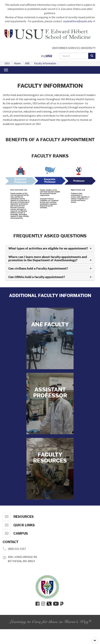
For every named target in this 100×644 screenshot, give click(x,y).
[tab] (50, 249)
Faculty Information (45, 63)
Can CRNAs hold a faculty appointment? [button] (37, 277)
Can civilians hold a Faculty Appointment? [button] (38, 269)
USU (7, 63)
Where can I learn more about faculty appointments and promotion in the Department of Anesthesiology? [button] (48, 259)
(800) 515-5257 (17, 549)
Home (17, 63)
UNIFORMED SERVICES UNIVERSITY (74, 48)
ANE (27, 63)
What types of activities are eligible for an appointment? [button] (48, 249)
